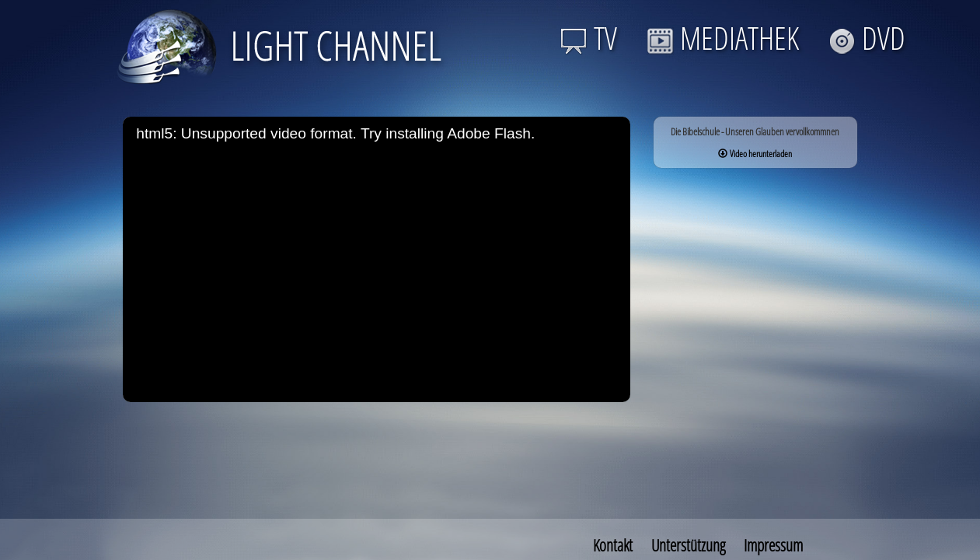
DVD (867, 38)
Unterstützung (688, 545)
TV (589, 38)
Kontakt (613, 545)
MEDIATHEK (723, 38)
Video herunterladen (755, 154)
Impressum (773, 545)
